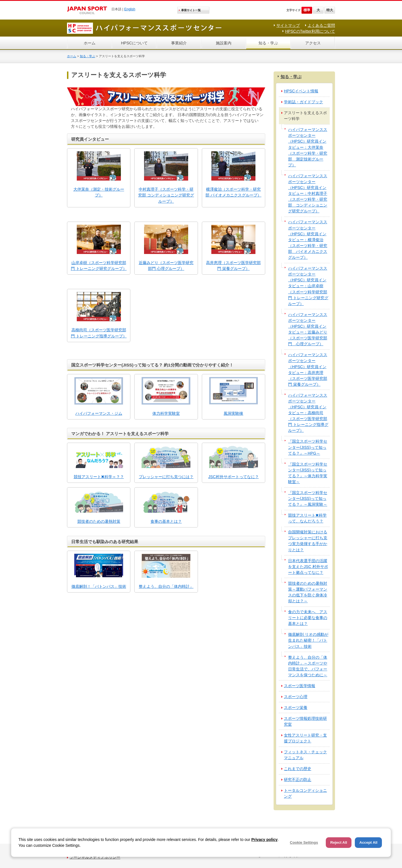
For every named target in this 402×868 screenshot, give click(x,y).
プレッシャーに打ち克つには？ (166, 477)
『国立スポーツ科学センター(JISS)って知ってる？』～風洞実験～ (308, 498)
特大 (330, 10)
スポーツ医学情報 (300, 686)
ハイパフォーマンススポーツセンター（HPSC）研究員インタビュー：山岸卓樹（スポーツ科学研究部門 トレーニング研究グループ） (308, 286)
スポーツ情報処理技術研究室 (305, 721)
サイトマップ (288, 25)
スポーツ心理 (296, 697)
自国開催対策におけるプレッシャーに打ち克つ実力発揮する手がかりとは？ (308, 541)
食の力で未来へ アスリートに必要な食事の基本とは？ (308, 618)
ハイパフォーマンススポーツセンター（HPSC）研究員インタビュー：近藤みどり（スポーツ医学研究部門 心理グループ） (308, 329)
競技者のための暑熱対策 (99, 521)
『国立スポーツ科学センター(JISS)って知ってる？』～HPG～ (308, 447)
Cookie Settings (304, 842)
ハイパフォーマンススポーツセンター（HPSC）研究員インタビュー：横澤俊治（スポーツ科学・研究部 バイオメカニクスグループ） (308, 240)
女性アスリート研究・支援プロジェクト (305, 738)
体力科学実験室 (166, 413)
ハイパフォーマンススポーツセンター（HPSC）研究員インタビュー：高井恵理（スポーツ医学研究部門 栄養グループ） (308, 370)
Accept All (368, 842)
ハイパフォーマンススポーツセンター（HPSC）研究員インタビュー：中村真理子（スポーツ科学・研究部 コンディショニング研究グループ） (308, 194)
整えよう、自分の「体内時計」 (166, 586)
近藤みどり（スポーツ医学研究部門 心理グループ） (166, 266)
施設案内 (224, 43)
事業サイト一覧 (191, 10)
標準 (307, 10)
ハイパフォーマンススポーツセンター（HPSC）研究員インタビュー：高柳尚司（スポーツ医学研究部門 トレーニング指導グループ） (308, 413)
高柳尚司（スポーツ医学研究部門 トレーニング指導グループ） (99, 333)
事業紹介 (179, 43)
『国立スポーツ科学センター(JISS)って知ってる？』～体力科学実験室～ (308, 473)
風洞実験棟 (233, 413)
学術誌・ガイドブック (303, 102)
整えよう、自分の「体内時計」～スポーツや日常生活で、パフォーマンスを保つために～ (308, 666)
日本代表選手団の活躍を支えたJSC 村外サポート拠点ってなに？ (308, 567)
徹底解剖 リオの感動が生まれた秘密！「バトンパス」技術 (308, 640)
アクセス (313, 43)
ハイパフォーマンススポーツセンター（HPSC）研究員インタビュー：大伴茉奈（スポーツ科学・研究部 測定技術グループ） (308, 147)
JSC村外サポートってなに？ (234, 477)
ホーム (90, 43)
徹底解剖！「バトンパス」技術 (99, 586)
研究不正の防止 (298, 780)
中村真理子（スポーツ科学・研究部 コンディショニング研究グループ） (166, 195)
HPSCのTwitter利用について (310, 31)
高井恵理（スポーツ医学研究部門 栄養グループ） (233, 266)
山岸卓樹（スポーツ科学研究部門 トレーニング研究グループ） (99, 266)
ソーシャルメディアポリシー (95, 857)
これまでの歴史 (298, 769)
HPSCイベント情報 (301, 91)
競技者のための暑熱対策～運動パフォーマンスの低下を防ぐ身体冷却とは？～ (308, 592)
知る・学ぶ (268, 43)
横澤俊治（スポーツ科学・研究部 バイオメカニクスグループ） (233, 192)
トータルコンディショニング (305, 793)
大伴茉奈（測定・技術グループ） (99, 192)
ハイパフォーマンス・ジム (99, 413)
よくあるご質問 (321, 25)
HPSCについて (134, 43)
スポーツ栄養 (296, 708)
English (130, 9)
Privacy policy (264, 840)
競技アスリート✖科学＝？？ (99, 477)
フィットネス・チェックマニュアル (305, 755)
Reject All (339, 842)
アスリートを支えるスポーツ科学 (305, 116)
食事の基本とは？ (166, 521)
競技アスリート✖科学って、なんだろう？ (307, 518)
